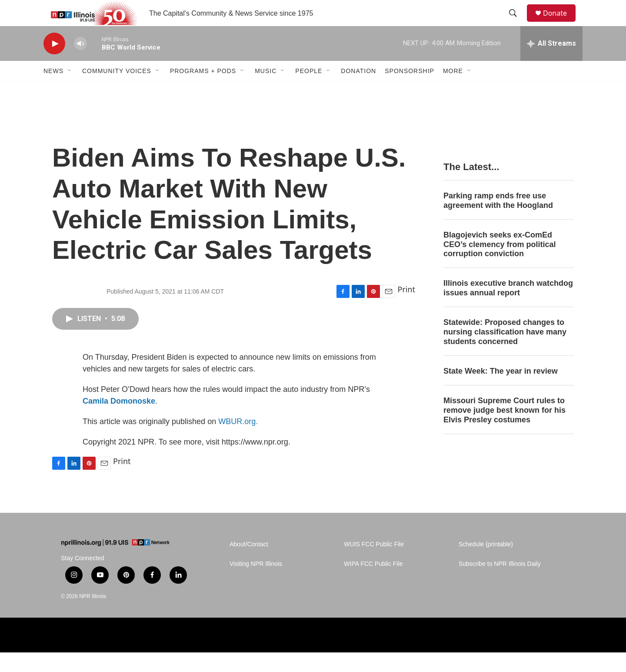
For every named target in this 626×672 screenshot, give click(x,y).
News (53, 90)
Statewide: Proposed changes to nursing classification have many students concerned (505, 351)
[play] (54, 63)
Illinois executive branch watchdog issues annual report (508, 308)
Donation (358, 90)
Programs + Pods (203, 90)
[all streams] (551, 63)
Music (266, 90)
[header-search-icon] (517, 23)
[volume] (80, 63)
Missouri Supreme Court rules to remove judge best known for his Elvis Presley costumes (504, 430)
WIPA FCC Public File (373, 583)
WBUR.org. (238, 441)
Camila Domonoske (119, 421)
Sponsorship (410, 90)
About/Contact (249, 564)
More (453, 90)
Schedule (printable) (486, 564)
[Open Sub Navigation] (70, 90)
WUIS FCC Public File (374, 564)
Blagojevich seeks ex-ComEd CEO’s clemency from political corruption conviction (499, 264)
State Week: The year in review (501, 391)
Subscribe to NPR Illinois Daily (500, 583)
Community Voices (117, 90)
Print (406, 309)
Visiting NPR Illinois (256, 583)
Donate (560, 23)
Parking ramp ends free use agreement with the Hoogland (498, 220)
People (309, 90)
